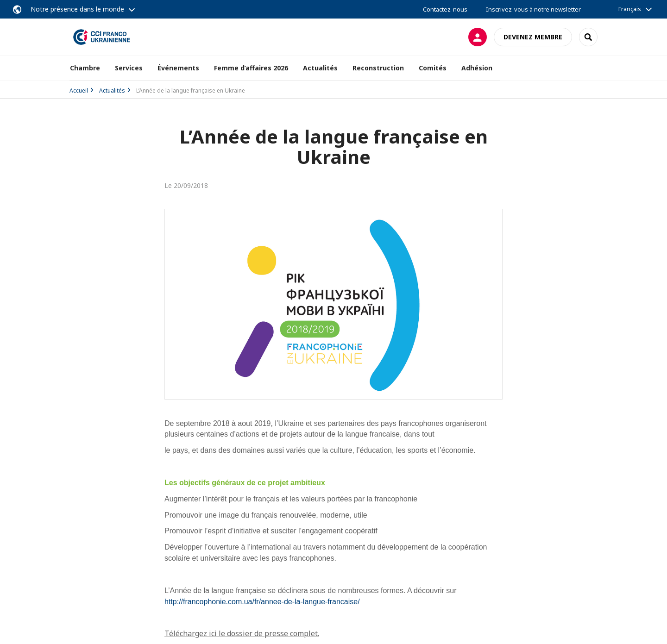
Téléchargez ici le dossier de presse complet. (242, 633)
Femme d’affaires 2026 (251, 68)
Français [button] (630, 9)
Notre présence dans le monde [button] (77, 9)
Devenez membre (533, 37)
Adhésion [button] (477, 68)
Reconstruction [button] (378, 68)
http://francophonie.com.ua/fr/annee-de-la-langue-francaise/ (262, 602)
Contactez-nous (445, 9)
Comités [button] (433, 68)
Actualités (112, 91)
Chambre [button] (85, 68)
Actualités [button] (320, 68)
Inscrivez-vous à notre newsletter (533, 9)
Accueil (79, 91)
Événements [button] (178, 68)
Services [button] (129, 68)
